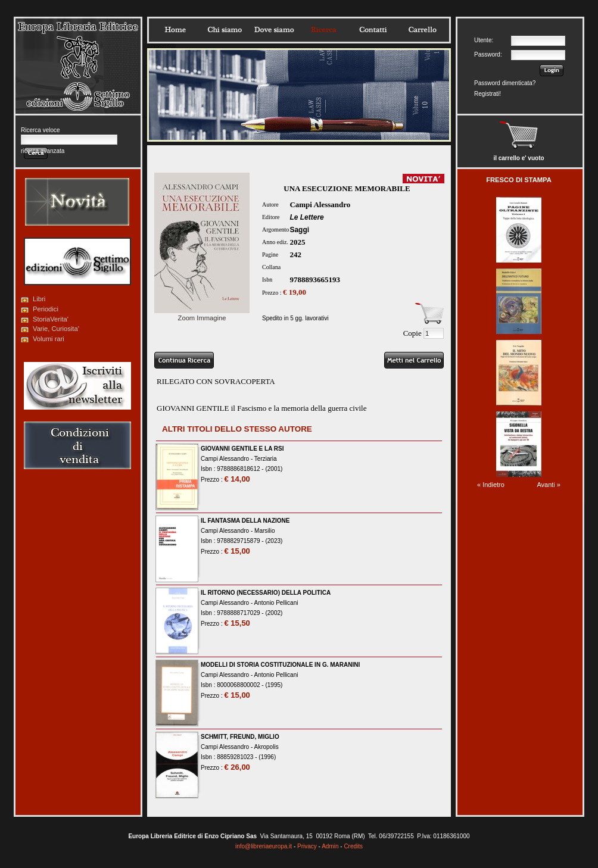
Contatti (373, 30)
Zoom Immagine (202, 314)
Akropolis (267, 747)
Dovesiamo (274, 30)
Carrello (422, 30)
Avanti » (549, 485)
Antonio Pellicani (276, 603)
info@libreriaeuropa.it (264, 846)
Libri (39, 299)
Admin (330, 846)
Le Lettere (306, 217)
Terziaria (266, 459)
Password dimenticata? (505, 83)
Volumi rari (49, 339)
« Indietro (491, 485)
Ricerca (323, 30)
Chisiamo (225, 30)
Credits (353, 846)
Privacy (307, 846)
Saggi (299, 230)
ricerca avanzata (43, 151)
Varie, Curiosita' (56, 329)
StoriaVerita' (51, 319)
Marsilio (264, 531)
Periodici (46, 309)
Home (175, 30)
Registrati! (488, 94)
